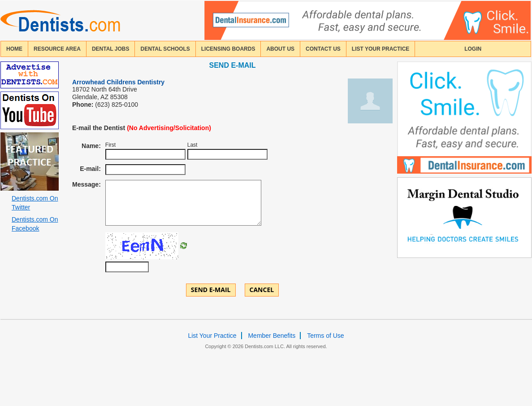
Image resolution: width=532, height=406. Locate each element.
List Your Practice (381, 49)
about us (280, 49)
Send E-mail (211, 290)
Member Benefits (272, 336)
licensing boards (228, 49)
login (473, 49)
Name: (91, 146)
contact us (323, 49)
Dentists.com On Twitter (35, 203)
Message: (87, 184)
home (14, 49)
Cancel (262, 290)
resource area (57, 49)
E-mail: (90, 169)
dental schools (165, 49)
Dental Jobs (111, 49)
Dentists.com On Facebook (35, 224)
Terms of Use (325, 336)
